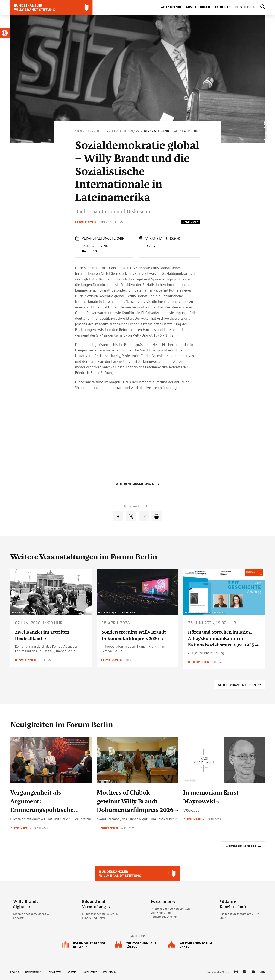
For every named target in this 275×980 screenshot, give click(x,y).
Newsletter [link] (55, 972)
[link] (5, 33)
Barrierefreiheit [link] (34, 972)
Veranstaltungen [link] (121, 131)
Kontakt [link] (72, 972)
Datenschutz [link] (90, 972)
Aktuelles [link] (99, 131)
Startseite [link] (82, 131)
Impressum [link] (109, 972)
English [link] (15, 972)
